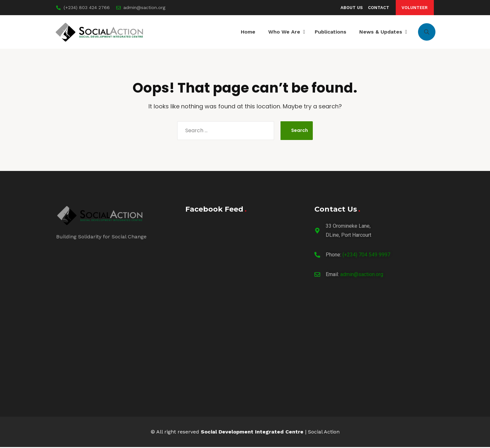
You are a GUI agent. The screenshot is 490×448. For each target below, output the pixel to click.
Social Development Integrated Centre (252, 433)
